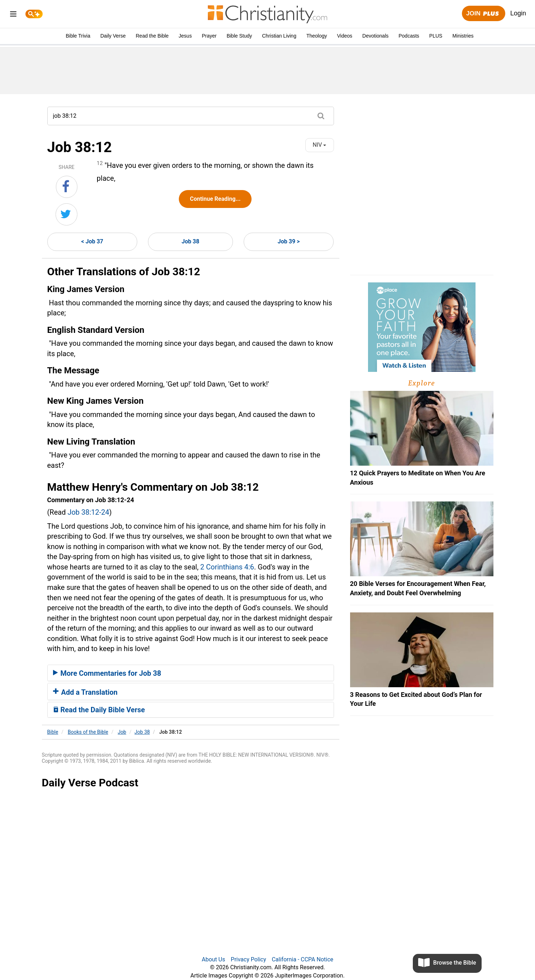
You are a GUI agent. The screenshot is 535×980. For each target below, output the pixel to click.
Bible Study (239, 36)
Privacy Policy (249, 959)
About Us (213, 959)
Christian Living (279, 36)
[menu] (13, 15)
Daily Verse (113, 36)
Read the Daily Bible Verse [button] (99, 710)
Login (518, 13)
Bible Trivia (78, 36)
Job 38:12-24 (88, 512)
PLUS (436, 36)
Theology (317, 36)
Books (88, 732)
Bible (53, 732)
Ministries (463, 36)
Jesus (185, 36)
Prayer (209, 36)
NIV (320, 145)
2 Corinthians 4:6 (227, 567)
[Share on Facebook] (67, 187)
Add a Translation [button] (85, 692)
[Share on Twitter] (66, 214)
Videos (345, 36)
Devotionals (375, 36)
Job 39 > (289, 241)
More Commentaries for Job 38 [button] (107, 673)
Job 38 (190, 241)
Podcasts (409, 36)
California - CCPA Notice (302, 959)
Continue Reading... (215, 199)
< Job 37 (92, 241)
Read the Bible (152, 36)
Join (483, 14)
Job (122, 732)
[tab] (191, 673)
